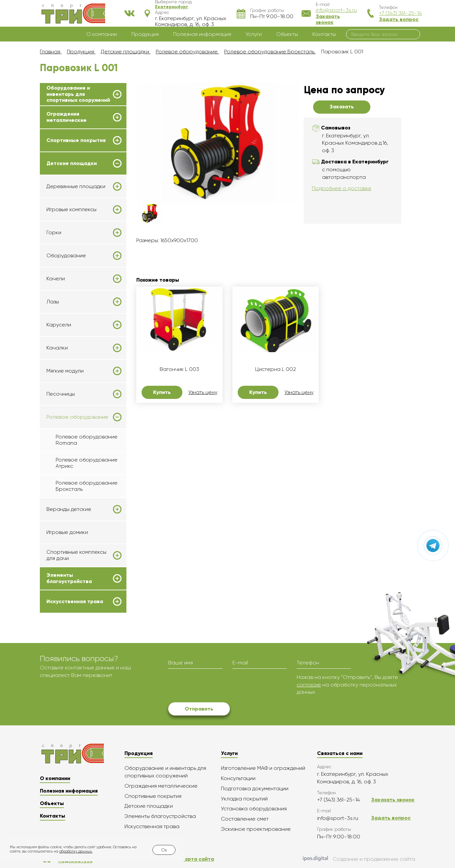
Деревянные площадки (76, 186)
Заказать (342, 107)
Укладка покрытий (244, 799)
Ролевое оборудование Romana (87, 440)
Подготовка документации (255, 788)
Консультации (238, 778)
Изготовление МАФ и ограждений (263, 768)
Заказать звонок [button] (328, 19)
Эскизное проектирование (256, 829)
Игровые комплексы (71, 210)
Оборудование (66, 256)
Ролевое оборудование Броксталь (87, 486)
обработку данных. (76, 851)
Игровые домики (67, 532)
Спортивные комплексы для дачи (76, 555)
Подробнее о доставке (342, 188)
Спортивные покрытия (76, 140)
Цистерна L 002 (276, 369)
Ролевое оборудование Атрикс (87, 463)
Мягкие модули (65, 371)
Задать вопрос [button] (399, 19)
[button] (172, 7)
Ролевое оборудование (77, 417)
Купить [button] (162, 392)
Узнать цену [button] (203, 392)
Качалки (57, 348)
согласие (309, 685)
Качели (56, 279)
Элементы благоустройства (69, 578)
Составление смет (245, 819)
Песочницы (61, 394)
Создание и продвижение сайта (359, 859)
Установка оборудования (254, 809)
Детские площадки (72, 163)
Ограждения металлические (67, 117)
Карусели (59, 325)
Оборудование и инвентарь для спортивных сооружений (78, 94)
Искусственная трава (75, 602)
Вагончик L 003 (179, 369)
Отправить (199, 709)
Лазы (53, 302)
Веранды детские (69, 509)
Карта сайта (198, 859)
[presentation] (218, 686)
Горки (54, 233)
